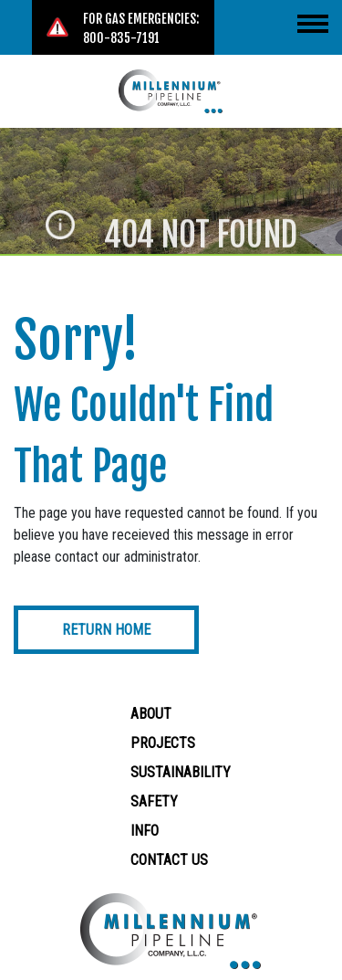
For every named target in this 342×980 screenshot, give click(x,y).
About (151, 714)
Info (145, 831)
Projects (163, 743)
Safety (154, 801)
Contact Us (169, 860)
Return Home (106, 630)
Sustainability (181, 772)
